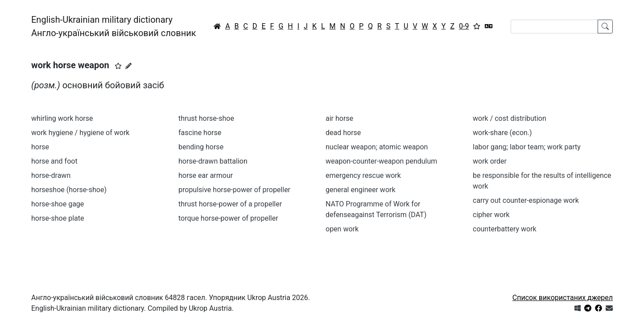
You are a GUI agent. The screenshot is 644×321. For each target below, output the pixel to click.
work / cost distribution (510, 118)
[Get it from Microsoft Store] (578, 308)
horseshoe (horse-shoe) (69, 190)
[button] (118, 66)
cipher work (491, 215)
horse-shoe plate (58, 218)
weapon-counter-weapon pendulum (381, 161)
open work (342, 229)
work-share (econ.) (502, 133)
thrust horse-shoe (206, 118)
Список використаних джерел (563, 298)
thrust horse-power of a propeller (230, 204)
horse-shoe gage (58, 204)
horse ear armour (206, 175)
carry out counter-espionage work (526, 200)
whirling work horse (62, 118)
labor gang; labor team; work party (527, 147)
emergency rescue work (363, 175)
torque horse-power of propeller (228, 218)
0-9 (464, 26)
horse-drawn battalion (213, 161)
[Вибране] (477, 26)
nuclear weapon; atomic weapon (377, 147)
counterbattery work (505, 229)
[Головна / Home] (217, 26)
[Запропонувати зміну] (128, 66)
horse (40, 147)
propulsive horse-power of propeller (234, 190)
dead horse (343, 133)
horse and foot (54, 161)
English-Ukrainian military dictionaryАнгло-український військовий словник (114, 26)
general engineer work (361, 190)
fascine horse (200, 133)
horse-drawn (51, 175)
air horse (339, 118)
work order (490, 161)
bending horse (201, 147)
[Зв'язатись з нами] (609, 308)
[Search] (554, 27)
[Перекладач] (489, 26)
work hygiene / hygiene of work (80, 133)
